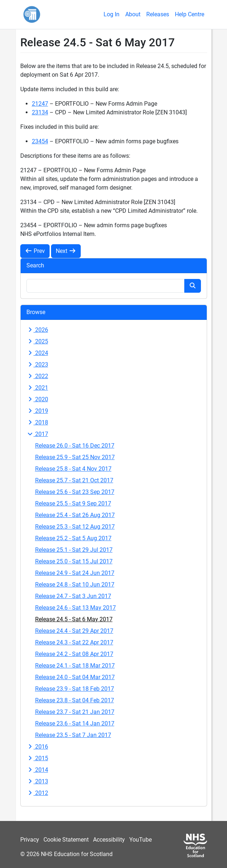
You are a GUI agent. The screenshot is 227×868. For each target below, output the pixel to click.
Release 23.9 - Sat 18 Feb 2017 (75, 689)
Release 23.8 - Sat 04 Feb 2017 (75, 700)
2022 (37, 376)
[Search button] (193, 286)
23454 (40, 141)
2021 (37, 388)
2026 (37, 330)
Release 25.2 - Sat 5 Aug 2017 (73, 538)
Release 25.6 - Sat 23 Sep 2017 (75, 492)
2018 (37, 422)
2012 (37, 793)
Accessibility (109, 840)
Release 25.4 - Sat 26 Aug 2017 (75, 515)
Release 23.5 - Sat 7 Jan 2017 (73, 735)
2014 (37, 770)
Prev (35, 251)
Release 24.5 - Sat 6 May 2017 (74, 619)
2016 (37, 747)
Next (66, 251)
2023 (37, 365)
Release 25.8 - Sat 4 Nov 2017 (73, 469)
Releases (158, 14)
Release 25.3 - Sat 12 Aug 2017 (75, 527)
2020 (37, 399)
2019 (37, 411)
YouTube (140, 840)
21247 (40, 104)
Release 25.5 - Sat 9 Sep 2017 (73, 503)
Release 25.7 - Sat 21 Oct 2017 (74, 480)
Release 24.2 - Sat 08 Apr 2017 (74, 654)
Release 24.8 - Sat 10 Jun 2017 (75, 585)
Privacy (30, 840)
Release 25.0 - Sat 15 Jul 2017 (74, 561)
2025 (37, 341)
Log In (112, 14)
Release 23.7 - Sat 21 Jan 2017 (75, 712)
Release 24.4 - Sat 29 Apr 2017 (74, 631)
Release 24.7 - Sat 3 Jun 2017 (73, 596)
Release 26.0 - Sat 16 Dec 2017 (75, 446)
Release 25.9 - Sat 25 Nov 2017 (75, 457)
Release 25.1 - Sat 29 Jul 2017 (74, 550)
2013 (37, 781)
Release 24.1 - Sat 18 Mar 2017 (75, 666)
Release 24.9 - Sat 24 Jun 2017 (75, 573)
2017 (37, 434)
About (133, 14)
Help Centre (190, 14)
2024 (37, 353)
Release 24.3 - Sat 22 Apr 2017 (74, 642)
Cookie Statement (66, 840)
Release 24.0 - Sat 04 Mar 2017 (75, 677)
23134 (40, 112)
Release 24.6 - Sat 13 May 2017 (75, 608)
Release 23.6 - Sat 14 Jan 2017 (75, 723)
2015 (37, 758)
